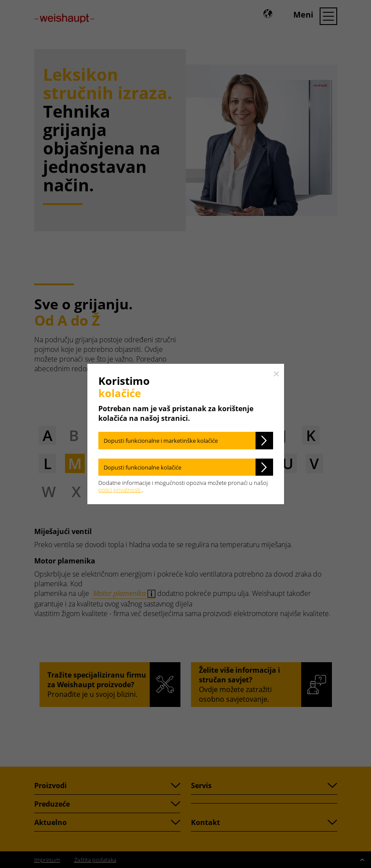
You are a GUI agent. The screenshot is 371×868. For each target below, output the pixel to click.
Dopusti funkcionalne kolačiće (142, 467)
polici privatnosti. (120, 490)
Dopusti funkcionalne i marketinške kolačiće (161, 441)
